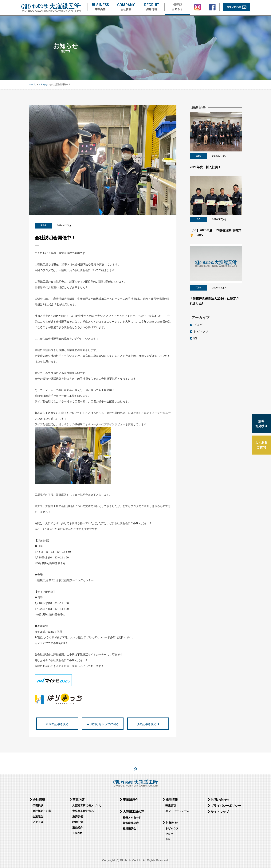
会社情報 (37, 800)
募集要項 (171, 805)
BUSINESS (100, 7)
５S (168, 839)
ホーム (32, 84)
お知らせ (43, 84)
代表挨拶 (38, 805)
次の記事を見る (148, 724)
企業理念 (38, 816)
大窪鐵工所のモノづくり (87, 805)
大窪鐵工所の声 (132, 812)
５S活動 (77, 833)
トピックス (199, 333)
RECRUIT (152, 7)
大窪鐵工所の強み (83, 811)
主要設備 (78, 816)
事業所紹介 (129, 800)
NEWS (177, 7)
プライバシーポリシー (224, 806)
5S (193, 340)
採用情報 (170, 800)
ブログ (196, 327)
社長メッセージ (132, 817)
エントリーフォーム (177, 811)
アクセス (38, 822)
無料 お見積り (261, 424)
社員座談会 (129, 828)
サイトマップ (218, 812)
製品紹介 (78, 827)
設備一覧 (78, 822)
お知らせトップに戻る (103, 724)
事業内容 (77, 800)
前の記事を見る (57, 724)
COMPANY (126, 7)
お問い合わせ (236, 7)
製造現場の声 (131, 823)
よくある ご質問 (261, 445)
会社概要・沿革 (42, 811)
